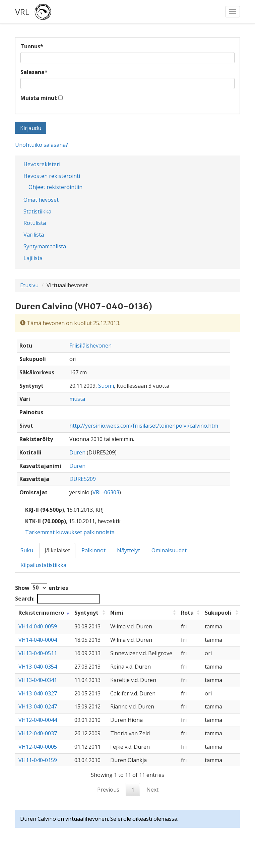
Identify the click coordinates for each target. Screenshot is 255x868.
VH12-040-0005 (38, 747)
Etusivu (29, 285)
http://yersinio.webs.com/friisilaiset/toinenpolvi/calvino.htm (144, 426)
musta (77, 399)
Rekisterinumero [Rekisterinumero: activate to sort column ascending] (41, 613)
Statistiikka (37, 211)
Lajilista (33, 258)
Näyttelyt (129, 550)
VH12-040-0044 (38, 720)
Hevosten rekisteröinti (52, 176)
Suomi (106, 386)
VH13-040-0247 (38, 706)
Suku (27, 550)
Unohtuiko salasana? (42, 145)
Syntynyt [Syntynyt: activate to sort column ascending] (86, 613)
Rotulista (35, 223)
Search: (57, 599)
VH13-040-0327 (38, 693)
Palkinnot (93, 550)
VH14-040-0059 (38, 626)
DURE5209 (83, 479)
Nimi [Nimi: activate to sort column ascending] (117, 613)
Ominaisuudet (169, 550)
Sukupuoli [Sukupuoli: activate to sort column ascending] (218, 613)
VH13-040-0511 (38, 653)
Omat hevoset (41, 200)
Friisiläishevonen (90, 346)
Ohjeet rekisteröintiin (55, 187)
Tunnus (32, 46)
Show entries (42, 588)
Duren (77, 452)
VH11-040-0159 (38, 760)
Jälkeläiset (57, 550)
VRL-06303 (106, 492)
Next (152, 790)
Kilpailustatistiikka (43, 565)
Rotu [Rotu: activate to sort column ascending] (187, 613)
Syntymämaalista (45, 246)
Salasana (34, 72)
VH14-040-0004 (38, 640)
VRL (22, 12)
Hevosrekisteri (42, 164)
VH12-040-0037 (38, 733)
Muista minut (39, 98)
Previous (108, 790)
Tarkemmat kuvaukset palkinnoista (70, 532)
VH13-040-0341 (38, 680)
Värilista (34, 235)
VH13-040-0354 (38, 667)
